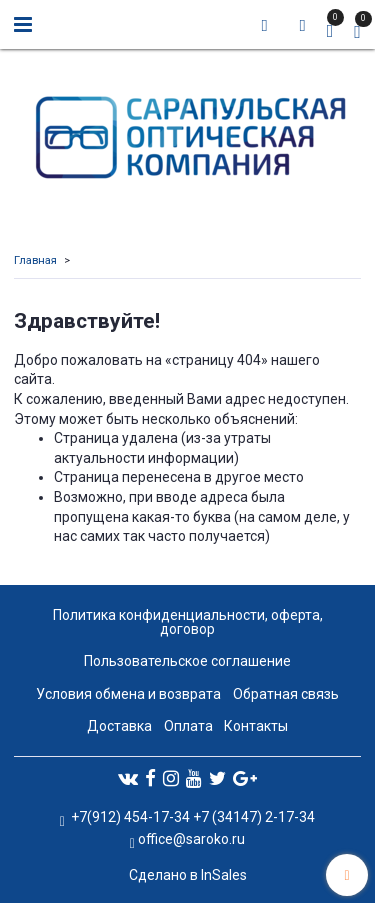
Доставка (119, 726)
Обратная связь (286, 694)
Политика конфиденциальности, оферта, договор (188, 622)
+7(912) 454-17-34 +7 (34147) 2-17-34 (191, 817)
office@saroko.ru (191, 839)
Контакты (256, 726)
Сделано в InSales (188, 875)
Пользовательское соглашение (187, 661)
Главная (35, 260)
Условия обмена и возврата (128, 694)
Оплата (188, 726)
